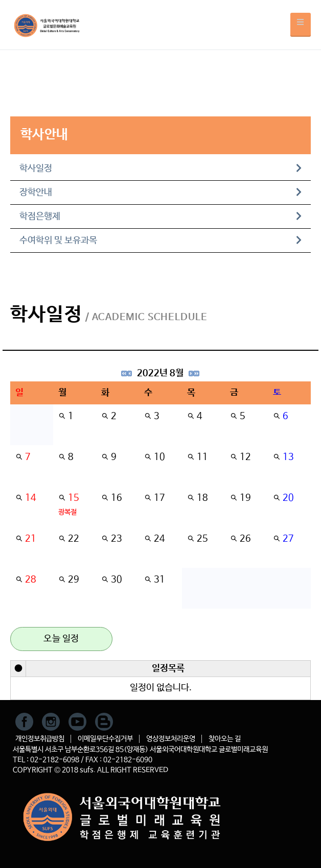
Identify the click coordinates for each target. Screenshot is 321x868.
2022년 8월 (160, 373)
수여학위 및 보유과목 (161, 240)
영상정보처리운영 (171, 739)
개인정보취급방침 (40, 739)
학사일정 (161, 168)
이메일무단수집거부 (105, 739)
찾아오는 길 (225, 739)
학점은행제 (161, 216)
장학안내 (161, 192)
